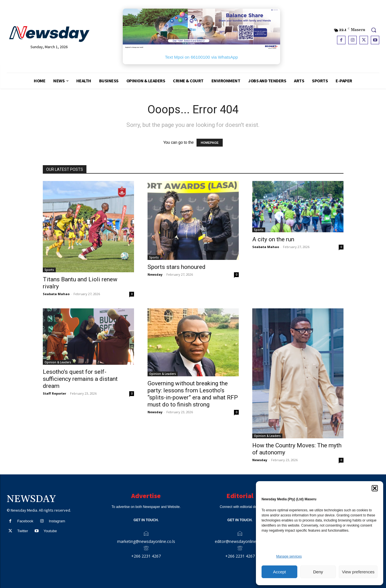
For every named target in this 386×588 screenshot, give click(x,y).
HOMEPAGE (210, 143)
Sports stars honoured (177, 267)
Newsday (155, 274)
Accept (280, 572)
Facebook (25, 521)
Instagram (57, 521)
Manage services (289, 556)
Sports (49, 270)
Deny (318, 572)
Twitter (23, 531)
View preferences (358, 572)
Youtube (50, 531)
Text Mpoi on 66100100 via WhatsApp (201, 57)
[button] (375, 488)
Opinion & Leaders (58, 362)
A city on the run (273, 239)
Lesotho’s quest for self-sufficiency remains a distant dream (80, 379)
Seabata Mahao (56, 294)
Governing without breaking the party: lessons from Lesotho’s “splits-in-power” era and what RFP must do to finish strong (193, 394)
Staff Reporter (54, 393)
